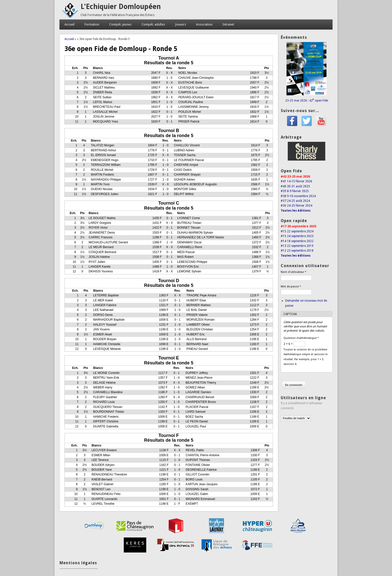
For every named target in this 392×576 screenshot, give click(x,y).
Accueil (69, 24)
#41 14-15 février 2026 (296, 181)
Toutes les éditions (296, 211)
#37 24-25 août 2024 (295, 201)
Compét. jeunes (120, 24)
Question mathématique (301, 338)
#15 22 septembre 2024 (297, 231)
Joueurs (180, 24)
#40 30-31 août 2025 (295, 186)
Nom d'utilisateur (293, 272)
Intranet (228, 24)
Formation (92, 24)
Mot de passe (291, 286)
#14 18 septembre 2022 (297, 241)
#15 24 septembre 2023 (297, 236)
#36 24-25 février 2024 (296, 206)
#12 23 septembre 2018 (297, 251)
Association (204, 24)
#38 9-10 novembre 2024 (298, 196)
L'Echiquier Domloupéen (121, 7)
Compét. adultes (153, 24)
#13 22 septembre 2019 (297, 246)
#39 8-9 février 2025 (295, 191)
